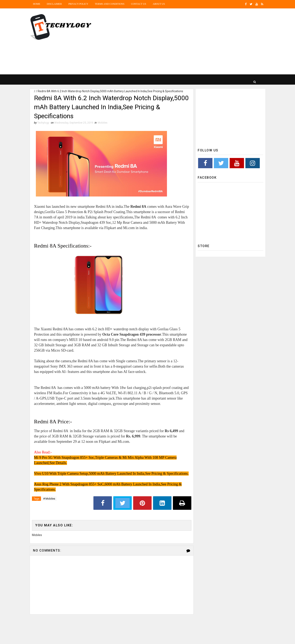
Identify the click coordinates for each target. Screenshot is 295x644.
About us (159, 4)
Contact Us (138, 4)
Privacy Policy (78, 4)
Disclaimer (54, 4)
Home (37, 4)
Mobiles (103, 123)
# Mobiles (49, 499)
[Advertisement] (191, 42)
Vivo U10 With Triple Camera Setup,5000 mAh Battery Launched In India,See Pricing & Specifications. (111, 474)
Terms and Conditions (110, 4)
